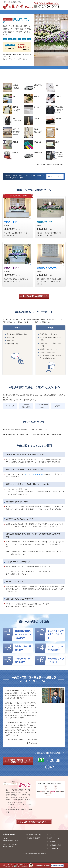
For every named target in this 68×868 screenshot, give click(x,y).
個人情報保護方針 (55, 845)
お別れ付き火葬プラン (48, 268)
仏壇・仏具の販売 (34, 838)
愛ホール (18, 6)
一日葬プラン (10, 222)
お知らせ (52, 835)
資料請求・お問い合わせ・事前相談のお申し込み (19, 761)
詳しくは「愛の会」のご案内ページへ (35, 822)
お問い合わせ (53, 849)
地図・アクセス (54, 838)
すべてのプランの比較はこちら (35, 296)
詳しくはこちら (56, 177)
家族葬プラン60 (44, 222)
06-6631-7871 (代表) (12, 844)
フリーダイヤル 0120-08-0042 (34, 474)
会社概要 (52, 842)
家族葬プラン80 (12, 268)
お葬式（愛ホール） (35, 835)
